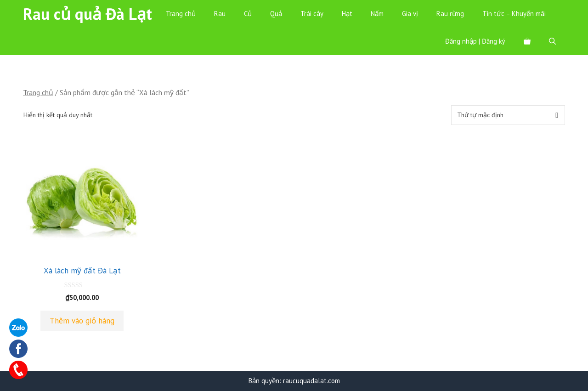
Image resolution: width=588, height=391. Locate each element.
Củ (248, 14)
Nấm (377, 14)
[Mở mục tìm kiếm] (552, 41)
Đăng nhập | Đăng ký (475, 41)
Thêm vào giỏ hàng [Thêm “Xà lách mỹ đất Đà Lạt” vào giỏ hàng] (82, 321)
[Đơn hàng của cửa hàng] (508, 115)
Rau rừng (450, 14)
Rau (220, 14)
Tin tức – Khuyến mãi (514, 14)
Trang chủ (181, 14)
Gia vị (410, 14)
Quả (276, 14)
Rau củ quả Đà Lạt (88, 14)
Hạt (347, 14)
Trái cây (312, 14)
